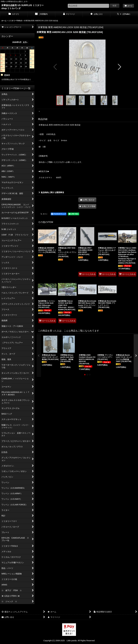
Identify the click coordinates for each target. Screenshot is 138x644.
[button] (55, 67)
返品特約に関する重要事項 (51, 192)
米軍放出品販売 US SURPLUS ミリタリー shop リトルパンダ (23, 7)
